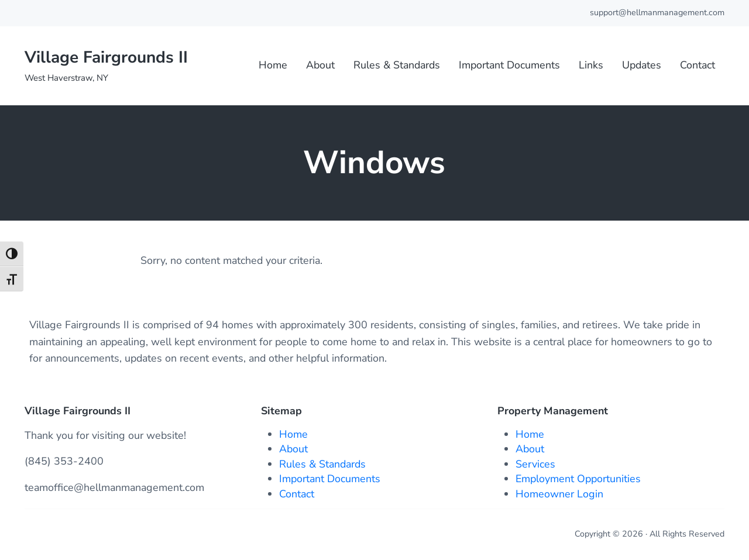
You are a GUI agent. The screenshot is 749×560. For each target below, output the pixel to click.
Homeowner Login (559, 494)
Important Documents (330, 479)
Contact (297, 494)
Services (535, 464)
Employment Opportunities (578, 479)
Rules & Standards (322, 464)
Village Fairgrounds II (106, 57)
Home (293, 434)
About (293, 449)
